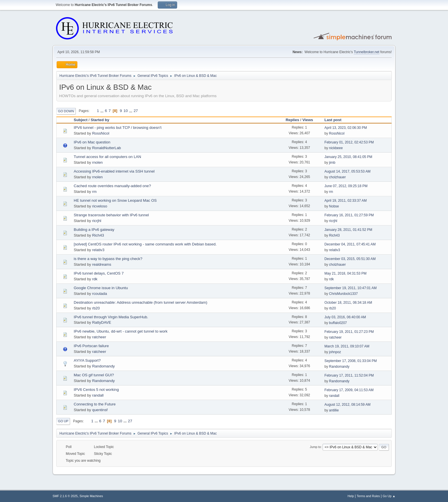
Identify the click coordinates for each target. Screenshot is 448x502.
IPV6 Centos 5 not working (96, 390)
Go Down (66, 111)
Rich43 (98, 235)
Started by (102, 120)
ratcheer (99, 337)
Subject (81, 120)
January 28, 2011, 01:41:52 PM (348, 230)
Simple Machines (91, 496)
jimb (332, 163)
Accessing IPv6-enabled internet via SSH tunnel (114, 171)
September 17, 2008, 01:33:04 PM (351, 361)
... (102, 111)
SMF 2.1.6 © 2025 (65, 496)
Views (308, 120)
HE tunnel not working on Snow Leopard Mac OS (115, 200)
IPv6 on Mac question (92, 142)
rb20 (96, 308)
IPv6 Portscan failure (91, 346)
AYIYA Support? (87, 360)
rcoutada (99, 294)
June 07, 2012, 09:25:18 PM (346, 186)
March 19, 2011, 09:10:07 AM (347, 346)
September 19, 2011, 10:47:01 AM (351, 288)
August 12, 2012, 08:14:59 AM (348, 405)
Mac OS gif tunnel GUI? (94, 375)
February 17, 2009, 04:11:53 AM (349, 390)
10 (126, 111)
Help (351, 496)
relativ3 (98, 250)
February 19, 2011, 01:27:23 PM (349, 332)
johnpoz (335, 352)
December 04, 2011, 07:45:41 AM (350, 244)
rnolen (97, 162)
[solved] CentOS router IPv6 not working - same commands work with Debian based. (145, 244)
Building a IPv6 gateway (94, 230)
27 (136, 111)
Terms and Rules (368, 496)
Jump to (315, 447)
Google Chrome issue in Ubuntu (101, 288)
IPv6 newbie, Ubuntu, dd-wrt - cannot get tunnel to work (121, 331)
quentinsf (100, 410)
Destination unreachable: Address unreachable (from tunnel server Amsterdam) (140, 302)
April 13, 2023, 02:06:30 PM (346, 128)
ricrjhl (97, 221)
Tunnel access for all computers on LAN (107, 157)
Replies (292, 120)
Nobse (334, 206)
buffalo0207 (338, 323)
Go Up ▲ (389, 496)
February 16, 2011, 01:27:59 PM (349, 215)
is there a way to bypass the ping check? (108, 259)
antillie (334, 410)
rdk (95, 279)
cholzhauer (338, 177)
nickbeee (336, 148)
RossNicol (101, 133)
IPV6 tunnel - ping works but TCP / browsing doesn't (118, 128)
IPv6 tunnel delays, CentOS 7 (99, 273)
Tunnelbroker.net (367, 52)
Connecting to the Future (95, 404)
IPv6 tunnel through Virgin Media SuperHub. (111, 317)
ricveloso (100, 206)
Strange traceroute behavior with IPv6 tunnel (111, 215)
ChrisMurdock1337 (344, 294)
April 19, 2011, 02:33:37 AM (346, 201)
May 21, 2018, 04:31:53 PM (346, 273)
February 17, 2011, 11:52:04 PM (349, 375)
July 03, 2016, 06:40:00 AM (345, 317)
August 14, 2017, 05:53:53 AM (348, 171)
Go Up (63, 421)
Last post (333, 120)
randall (98, 395)
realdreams (102, 264)
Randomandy (103, 366)
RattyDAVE (101, 322)
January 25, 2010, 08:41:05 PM (348, 157)
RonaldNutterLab (106, 148)
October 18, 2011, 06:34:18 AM (348, 303)
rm (94, 192)
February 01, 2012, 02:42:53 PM (349, 142)
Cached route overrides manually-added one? (112, 186)
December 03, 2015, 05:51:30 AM (350, 259)
